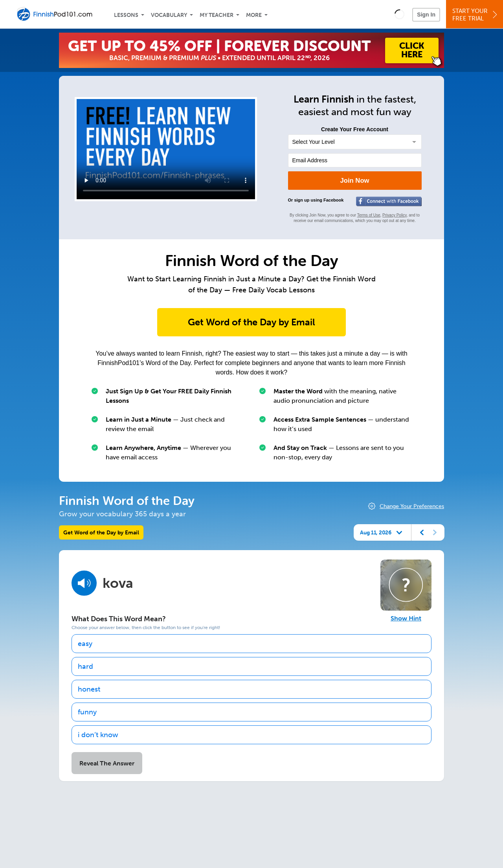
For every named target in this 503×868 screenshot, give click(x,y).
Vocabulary (169, 15)
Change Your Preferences (412, 506)
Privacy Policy (395, 215)
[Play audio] (84, 583)
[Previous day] (422, 532)
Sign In (426, 15)
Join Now (354, 181)
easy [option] (85, 644)
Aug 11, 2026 (376, 532)
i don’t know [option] (98, 735)
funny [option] (87, 712)
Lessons (126, 15)
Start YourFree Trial (476, 15)
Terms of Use (369, 215)
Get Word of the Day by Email (251, 322)
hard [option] (85, 666)
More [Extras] (254, 15)
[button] (399, 14)
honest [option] (89, 689)
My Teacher (217, 15)
